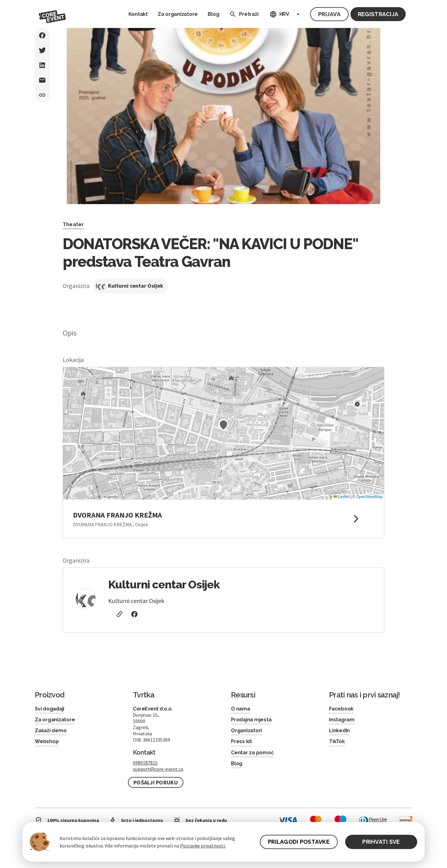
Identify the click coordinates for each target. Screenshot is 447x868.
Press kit (242, 741)
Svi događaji (50, 709)
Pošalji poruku (156, 782)
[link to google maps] (223, 519)
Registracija (378, 14)
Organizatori (246, 731)
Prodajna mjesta (251, 720)
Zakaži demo (51, 731)
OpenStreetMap (369, 497)
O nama (241, 709)
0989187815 (145, 763)
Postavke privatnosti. (203, 846)
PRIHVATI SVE (381, 842)
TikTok (337, 741)
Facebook (341, 709)
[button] (223, 425)
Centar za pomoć (252, 753)
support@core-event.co (158, 769)
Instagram (342, 720)
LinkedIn (339, 731)
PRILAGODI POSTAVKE (299, 842)
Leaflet (341, 497)
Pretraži (242, 14)
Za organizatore (178, 14)
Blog (213, 14)
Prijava (329, 14)
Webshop (47, 741)
